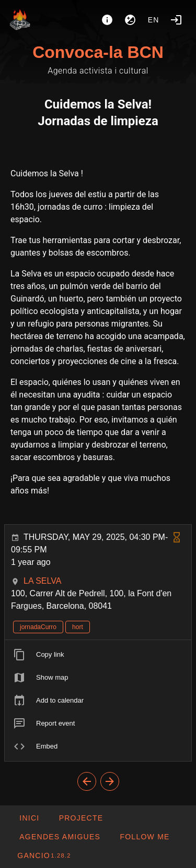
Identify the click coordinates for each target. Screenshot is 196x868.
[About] (107, 20)
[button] (60, 837)
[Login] (176, 20)
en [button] (154, 20)
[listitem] (98, 655)
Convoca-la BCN (98, 52)
